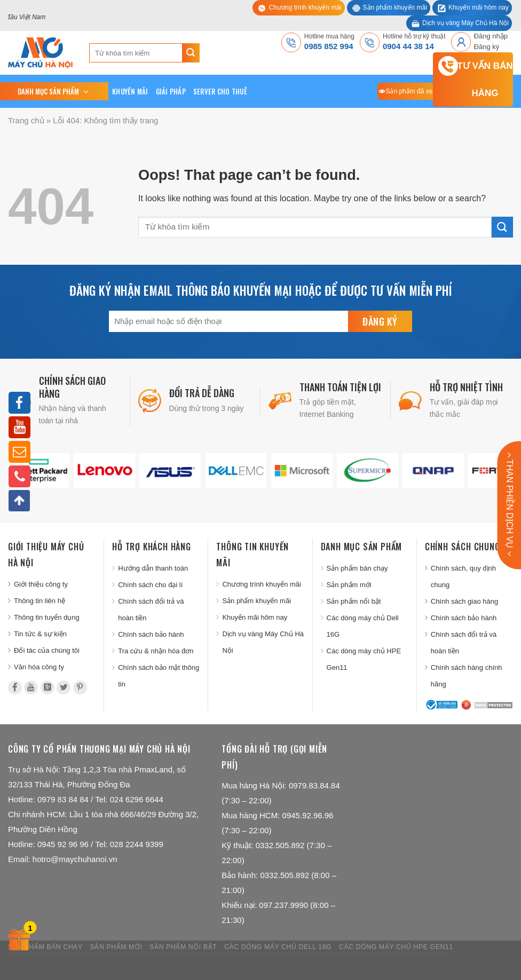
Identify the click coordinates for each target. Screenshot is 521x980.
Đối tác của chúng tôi (47, 650)
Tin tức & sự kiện (40, 634)
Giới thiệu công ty (41, 584)
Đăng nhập (491, 36)
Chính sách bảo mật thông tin (159, 676)
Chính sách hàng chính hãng (467, 676)
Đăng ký (487, 47)
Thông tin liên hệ (40, 601)
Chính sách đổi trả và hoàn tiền (151, 610)
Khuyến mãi (130, 91)
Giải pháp (171, 91)
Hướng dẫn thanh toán (153, 568)
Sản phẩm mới (349, 585)
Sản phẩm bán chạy (357, 568)
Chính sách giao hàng (464, 601)
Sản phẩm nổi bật (354, 601)
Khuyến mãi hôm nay (479, 7)
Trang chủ (26, 120)
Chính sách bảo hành (151, 634)
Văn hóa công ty (39, 667)
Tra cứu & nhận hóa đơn (156, 651)
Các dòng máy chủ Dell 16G (363, 626)
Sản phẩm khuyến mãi (395, 7)
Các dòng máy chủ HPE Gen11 (364, 659)
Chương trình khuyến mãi (305, 7)
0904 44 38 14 (408, 46)
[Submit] (191, 53)
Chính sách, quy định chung (463, 576)
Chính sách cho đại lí (150, 585)
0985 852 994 (329, 46)
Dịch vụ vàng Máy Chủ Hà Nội (465, 23)
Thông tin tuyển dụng (47, 617)
